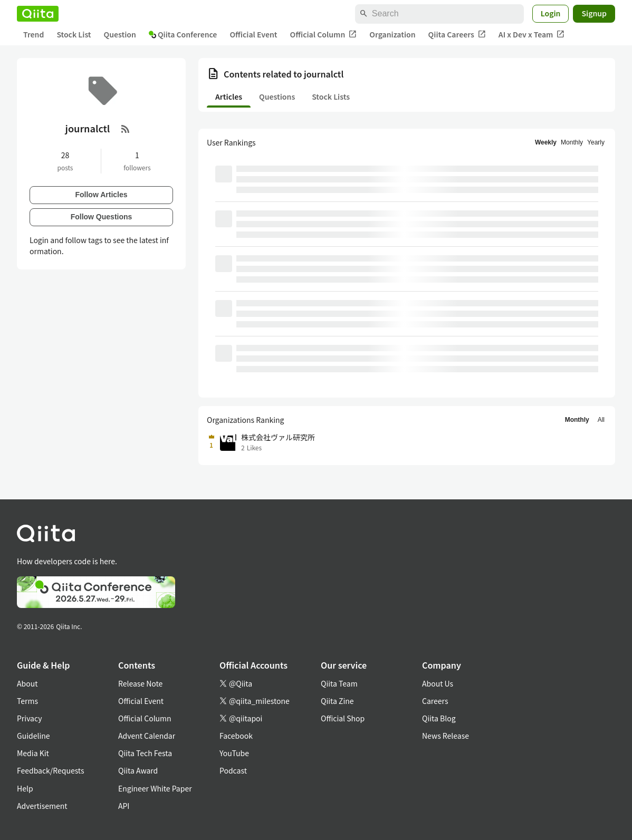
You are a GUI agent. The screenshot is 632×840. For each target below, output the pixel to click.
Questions (277, 96)
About (27, 683)
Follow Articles (101, 195)
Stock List (74, 34)
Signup (594, 13)
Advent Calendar (147, 736)
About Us (438, 683)
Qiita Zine (337, 701)
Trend (33, 34)
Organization (392, 34)
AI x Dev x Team (532, 35)
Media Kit (33, 753)
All (601, 420)
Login (551, 13)
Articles (229, 96)
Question (120, 34)
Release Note (140, 683)
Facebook (236, 736)
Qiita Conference (183, 34)
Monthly (572, 142)
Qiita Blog (439, 718)
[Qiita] (38, 14)
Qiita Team (339, 683)
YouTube (234, 753)
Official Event (253, 34)
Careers (435, 701)
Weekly (546, 142)
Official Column (324, 35)
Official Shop (343, 718)
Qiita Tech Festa (145, 753)
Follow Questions (102, 217)
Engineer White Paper (155, 788)
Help (25, 788)
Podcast (233, 770)
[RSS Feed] (126, 129)
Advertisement (42, 806)
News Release (446, 736)
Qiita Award (138, 770)
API (124, 806)
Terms (27, 701)
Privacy (29, 718)
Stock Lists (331, 96)
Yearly (596, 142)
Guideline (33, 736)
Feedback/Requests (51, 770)
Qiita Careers (457, 35)
